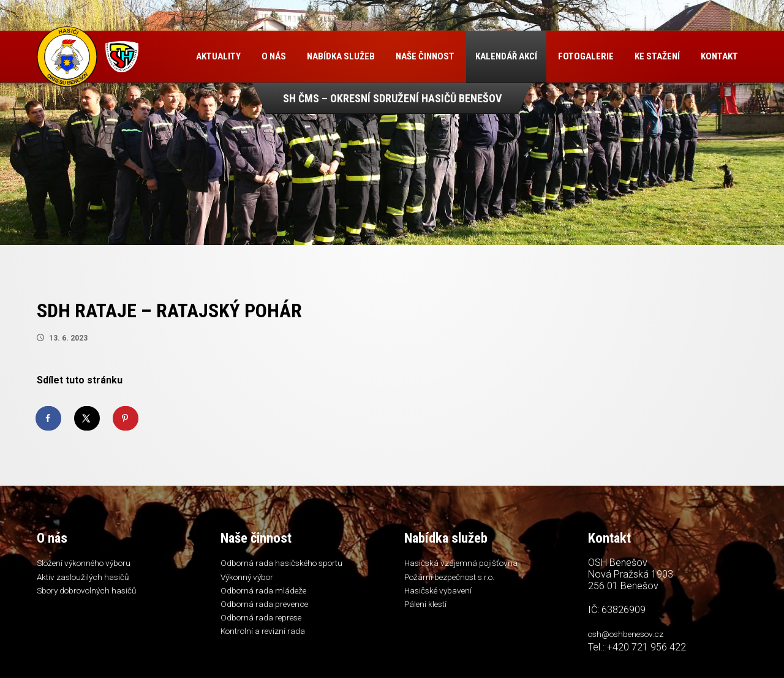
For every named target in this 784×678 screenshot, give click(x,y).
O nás (276, 56)
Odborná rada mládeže (268, 594)
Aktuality (220, 56)
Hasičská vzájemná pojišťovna (466, 564)
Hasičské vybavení (442, 594)
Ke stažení (659, 56)
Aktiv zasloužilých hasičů (87, 579)
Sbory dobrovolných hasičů (93, 594)
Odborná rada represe (266, 624)
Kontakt (187, 107)
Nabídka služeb (343, 56)
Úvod (172, 57)
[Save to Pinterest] (126, 418)
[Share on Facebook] (49, 418)
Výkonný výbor (250, 579)
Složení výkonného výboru (90, 564)
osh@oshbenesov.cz (632, 635)
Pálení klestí (428, 609)
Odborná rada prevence (270, 609)
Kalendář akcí (508, 56)
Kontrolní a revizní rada (267, 639)
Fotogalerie (588, 56)
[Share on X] (88, 418)
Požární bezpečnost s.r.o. (457, 579)
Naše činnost (427, 56)
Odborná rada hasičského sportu (288, 564)
